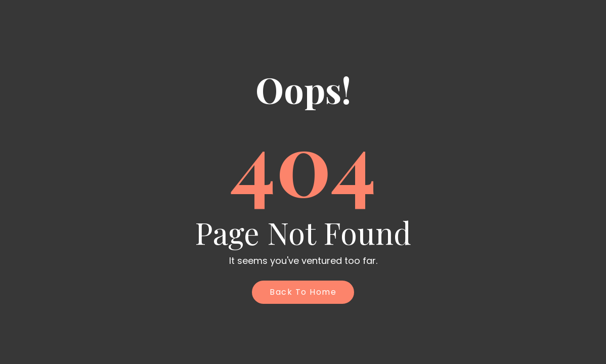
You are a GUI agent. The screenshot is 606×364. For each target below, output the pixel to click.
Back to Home (303, 292)
